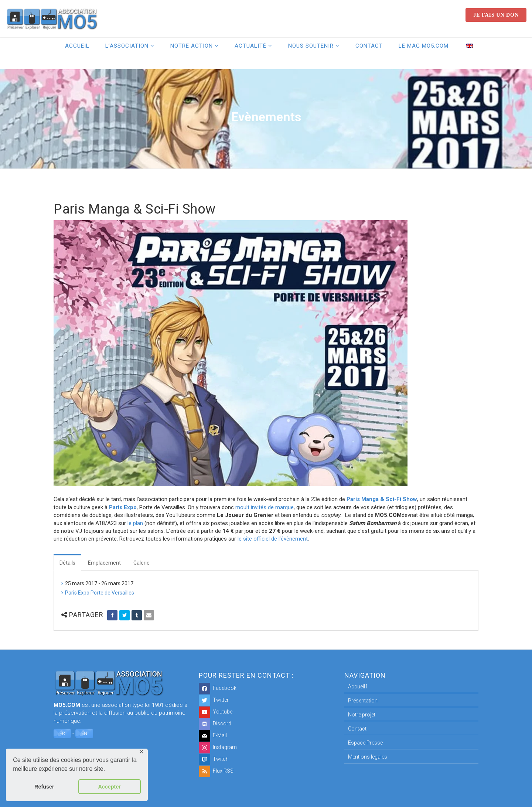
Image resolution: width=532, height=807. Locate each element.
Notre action (192, 46)
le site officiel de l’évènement (273, 539)
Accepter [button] (109, 787)
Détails (67, 563)
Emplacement (104, 563)
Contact (369, 46)
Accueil (77, 46)
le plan (135, 523)
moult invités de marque (265, 507)
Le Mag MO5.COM (424, 46)
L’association (127, 46)
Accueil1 (358, 687)
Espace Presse (365, 743)
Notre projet (362, 715)
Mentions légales (368, 757)
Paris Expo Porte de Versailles (100, 593)
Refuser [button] (44, 787)
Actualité (250, 46)
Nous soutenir (311, 46)
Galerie (141, 563)
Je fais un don (496, 15)
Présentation (363, 701)
